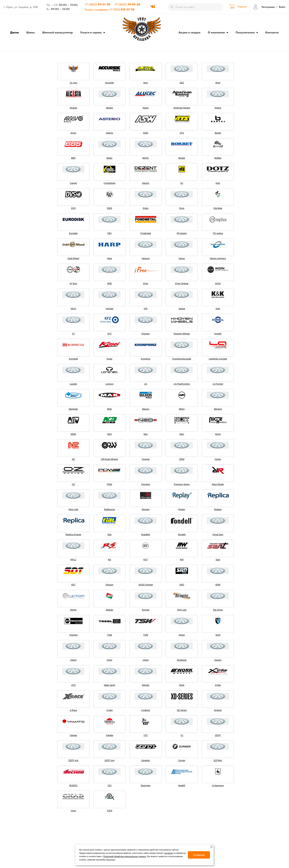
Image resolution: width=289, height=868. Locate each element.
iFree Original (182, 283)
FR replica (218, 233)
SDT (73, 585)
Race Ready (218, 484)
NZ (73, 459)
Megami (218, 409)
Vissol (146, 660)
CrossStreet (109, 183)
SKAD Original (146, 585)
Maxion (146, 409)
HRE (109, 283)
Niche (218, 434)
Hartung (146, 258)
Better (109, 158)
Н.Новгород (218, 786)
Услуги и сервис (91, 32)
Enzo (182, 208)
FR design (182, 233)
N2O (110, 434)
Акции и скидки (189, 32)
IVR (146, 309)
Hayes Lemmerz (218, 258)
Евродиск (146, 786)
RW (182, 560)
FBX (109, 233)
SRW (218, 585)
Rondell (182, 534)
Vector (182, 635)
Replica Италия (73, 534)
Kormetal (73, 359)
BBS (73, 158)
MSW (73, 434)
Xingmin (218, 710)
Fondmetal (146, 233)
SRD (182, 585)
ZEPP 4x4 (73, 760)
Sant (218, 560)
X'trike (218, 685)
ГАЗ (110, 786)
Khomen (146, 334)
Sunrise (146, 610)
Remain (146, 509)
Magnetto (73, 409)
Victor (109, 660)
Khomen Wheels (182, 334)
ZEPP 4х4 (109, 760)
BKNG (146, 158)
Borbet (182, 158)
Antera (218, 108)
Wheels (146, 685)
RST (146, 560)
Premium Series (182, 484)
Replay (182, 509)
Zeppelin (146, 760)
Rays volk (73, 509)
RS (110, 560)
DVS (73, 208)
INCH (73, 309)
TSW (146, 635)
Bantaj (218, 133)
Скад (73, 811)
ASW (146, 133)
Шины (30, 32)
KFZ (110, 334)
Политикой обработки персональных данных (125, 857)
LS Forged (218, 384)
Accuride (110, 83)
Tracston (73, 635)
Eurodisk (73, 233)
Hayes (182, 258)
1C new (73, 83)
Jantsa (182, 309)
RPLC (73, 560)
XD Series (182, 710)
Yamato (73, 735)
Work (182, 685)
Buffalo (218, 158)
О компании (216, 32)
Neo (146, 434)
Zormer (182, 760)
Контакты (272, 32)
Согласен (199, 855)
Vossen (218, 660)
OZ (73, 484)
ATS (182, 133)
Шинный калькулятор (57, 32)
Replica (218, 509)
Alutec (146, 108)
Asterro (110, 133)
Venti (218, 635)
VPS (73, 685)
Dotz (218, 183)
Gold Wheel (73, 258)
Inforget (110, 309)
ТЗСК (109, 811)
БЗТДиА (218, 760)
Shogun (109, 585)
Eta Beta (218, 208)
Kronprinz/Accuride (182, 359)
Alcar (218, 83)
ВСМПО (73, 786)
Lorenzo (109, 384)
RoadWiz (146, 534)
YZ (182, 735)
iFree (146, 283)
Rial (110, 534)
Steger (73, 610)
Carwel (73, 183)
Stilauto (109, 610)
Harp (109, 258)
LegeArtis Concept (218, 359)
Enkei (146, 208)
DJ (182, 183)
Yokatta (109, 735)
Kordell (218, 334)
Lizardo (73, 384)
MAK (109, 409)
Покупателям (245, 32)
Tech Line (182, 610)
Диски (14, 32)
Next (182, 434)
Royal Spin (218, 534)
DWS (109, 208)
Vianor (73, 660)
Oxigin (218, 459)
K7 (73, 334)
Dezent (146, 183)
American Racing (182, 108)
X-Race (73, 710)
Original (146, 459)
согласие (169, 853)
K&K (218, 309)
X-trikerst (146, 710)
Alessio (110, 108)
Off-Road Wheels (109, 459)
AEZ (182, 83)
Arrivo (73, 133)
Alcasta (73, 108)
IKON (218, 283)
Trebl (110, 635)
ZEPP (218, 735)
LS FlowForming (182, 384)
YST (146, 735)
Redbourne (109, 509)
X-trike (110, 710)
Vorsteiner (182, 660)
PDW (109, 484)
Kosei (109, 359)
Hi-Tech (73, 283)
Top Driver (218, 610)
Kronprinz (146, 359)
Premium (146, 484)
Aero (146, 83)
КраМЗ (182, 786)
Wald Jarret (110, 685)
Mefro (182, 409)
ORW (182, 459)
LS (146, 384)
